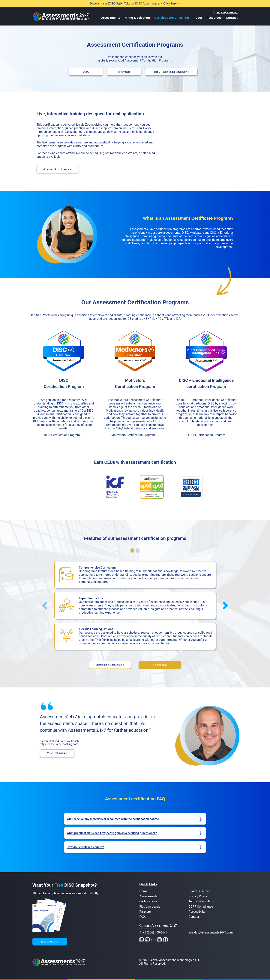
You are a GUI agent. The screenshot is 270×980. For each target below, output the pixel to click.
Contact (232, 18)
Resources (214, 18)
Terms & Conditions (202, 901)
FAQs (143, 917)
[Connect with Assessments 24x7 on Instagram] (160, 939)
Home (143, 891)
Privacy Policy (198, 896)
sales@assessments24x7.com (211, 932)
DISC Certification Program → (64, 435)
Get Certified (160, 665)
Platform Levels (150, 907)
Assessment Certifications (58, 169)
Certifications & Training (172, 18)
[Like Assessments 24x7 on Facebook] (166, 939)
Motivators (124, 72)
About (198, 18)
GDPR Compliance (201, 907)
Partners (145, 912)
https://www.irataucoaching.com (59, 744)
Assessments (111, 18)
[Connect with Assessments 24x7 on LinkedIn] (143, 939)
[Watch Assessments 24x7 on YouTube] (148, 939)
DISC (86, 72)
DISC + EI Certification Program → (206, 435)
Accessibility (197, 912)
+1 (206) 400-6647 (227, 12)
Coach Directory (199, 891)
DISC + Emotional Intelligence (171, 72)
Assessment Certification (110, 665)
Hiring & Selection (137, 18)
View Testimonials (57, 753)
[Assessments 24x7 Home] (61, 20)
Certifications (148, 901)
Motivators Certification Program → (135, 435)
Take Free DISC (50, 942)
